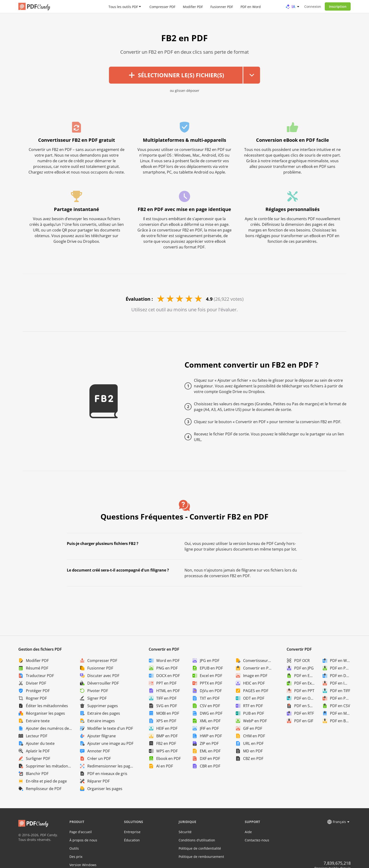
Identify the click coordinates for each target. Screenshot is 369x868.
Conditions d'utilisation (197, 840)
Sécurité (185, 832)
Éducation (132, 840)
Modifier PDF (193, 6)
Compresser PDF (162, 6)
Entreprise (132, 832)
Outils (74, 848)
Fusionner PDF (222, 6)
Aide (248, 832)
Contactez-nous (257, 840)
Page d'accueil (81, 832)
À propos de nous (83, 840)
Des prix (76, 857)
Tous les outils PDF (123, 6)
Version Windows (83, 865)
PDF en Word (251, 6)
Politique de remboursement (201, 857)
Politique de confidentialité (200, 848)
